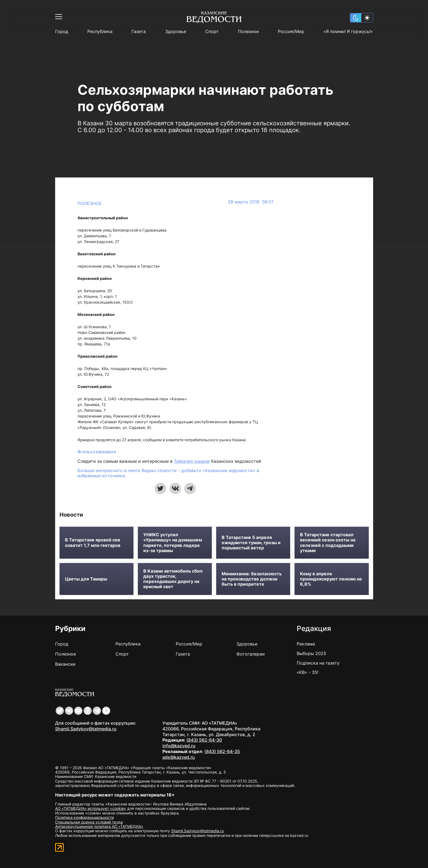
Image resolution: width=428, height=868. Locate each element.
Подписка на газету (318, 663)
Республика (100, 32)
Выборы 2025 (311, 653)
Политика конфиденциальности (84, 817)
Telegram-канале (192, 461)
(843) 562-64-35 (222, 751)
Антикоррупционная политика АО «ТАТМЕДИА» (99, 826)
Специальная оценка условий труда (89, 822)
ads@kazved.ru (179, 757)
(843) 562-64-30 (204, 740)
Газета (139, 32)
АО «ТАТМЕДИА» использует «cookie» (91, 808)
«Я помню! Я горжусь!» (348, 32)
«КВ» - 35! (307, 672)
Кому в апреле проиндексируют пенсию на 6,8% (331, 579)
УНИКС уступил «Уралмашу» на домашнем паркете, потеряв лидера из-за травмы (173, 543)
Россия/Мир (291, 32)
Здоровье (176, 32)
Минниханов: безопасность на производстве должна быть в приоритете (252, 579)
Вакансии (65, 664)
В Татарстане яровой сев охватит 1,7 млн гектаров (93, 543)
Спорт (212, 32)
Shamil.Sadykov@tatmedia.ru (86, 729)
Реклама (306, 644)
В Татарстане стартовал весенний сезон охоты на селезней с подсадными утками (328, 543)
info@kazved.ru (179, 746)
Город (62, 32)
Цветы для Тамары (86, 579)
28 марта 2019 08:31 (251, 202)
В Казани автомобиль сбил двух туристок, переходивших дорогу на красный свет (173, 579)
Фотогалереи (251, 654)
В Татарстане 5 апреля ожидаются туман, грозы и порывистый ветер (251, 543)
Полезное (248, 32)
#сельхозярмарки (97, 452)
